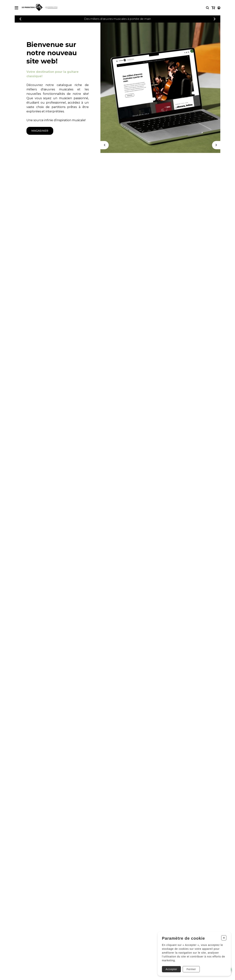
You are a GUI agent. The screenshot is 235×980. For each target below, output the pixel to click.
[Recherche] (207, 8)
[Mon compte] (213, 8)
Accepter (171, 968)
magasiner (40, 131)
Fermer (191, 968)
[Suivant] (216, 145)
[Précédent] (20, 19)
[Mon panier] (219, 8)
